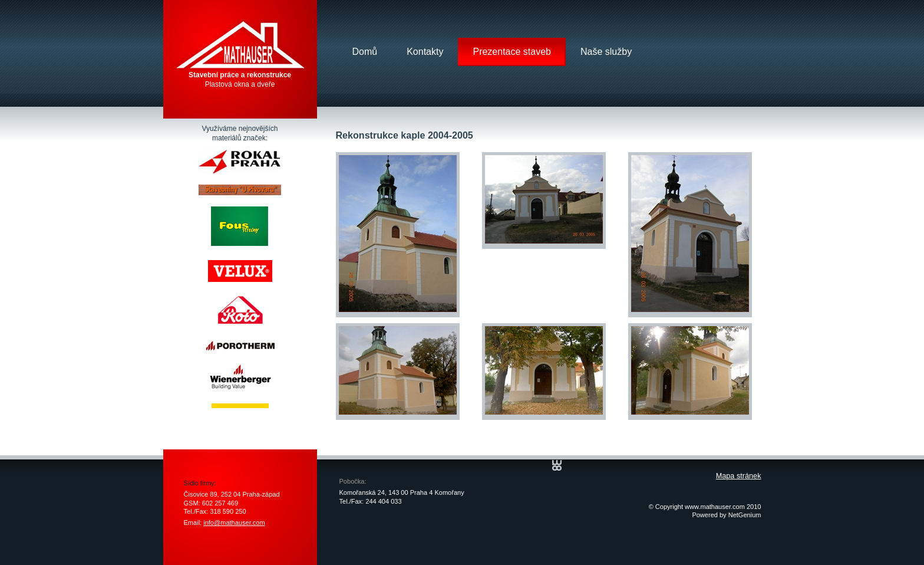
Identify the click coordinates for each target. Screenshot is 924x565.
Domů (365, 52)
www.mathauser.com (715, 507)
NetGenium (745, 515)
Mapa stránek (739, 476)
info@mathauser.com (234, 523)
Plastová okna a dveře (240, 80)
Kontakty (425, 52)
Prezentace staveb (512, 52)
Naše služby (606, 52)
